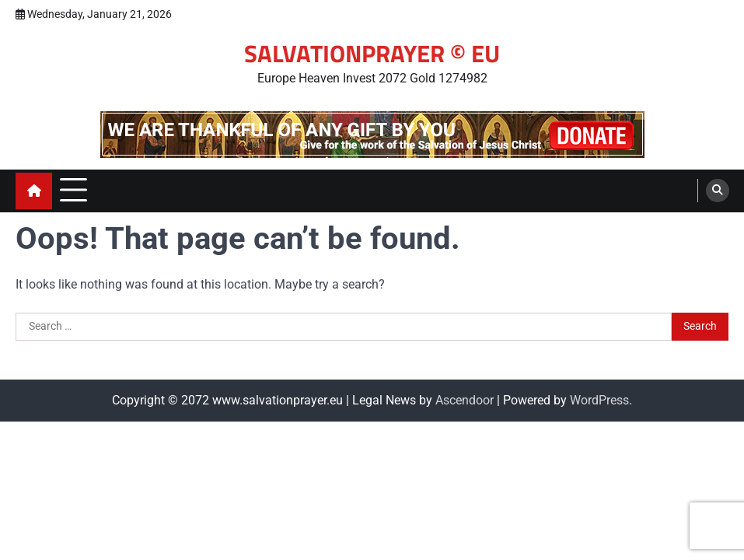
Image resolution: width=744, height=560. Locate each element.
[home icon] (34, 191)
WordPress (599, 400)
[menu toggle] (73, 190)
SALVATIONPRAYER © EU (372, 53)
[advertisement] (372, 135)
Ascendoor (465, 400)
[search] (718, 191)
